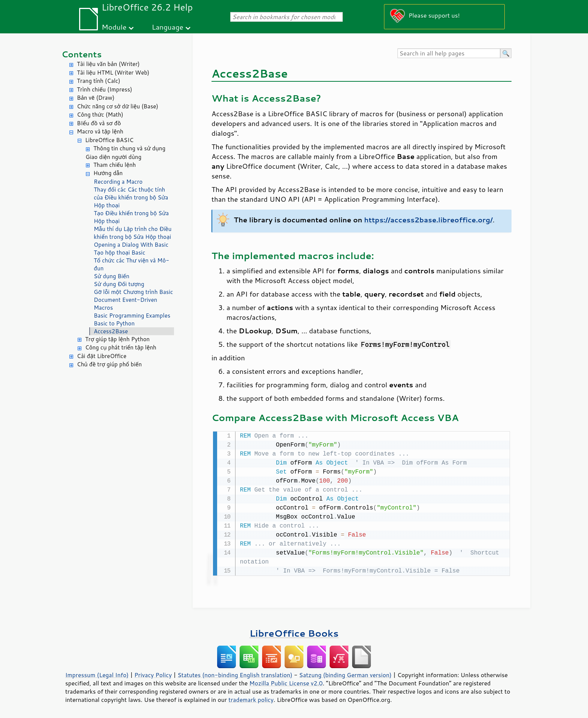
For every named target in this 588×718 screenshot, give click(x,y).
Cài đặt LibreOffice (102, 356)
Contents (82, 54)
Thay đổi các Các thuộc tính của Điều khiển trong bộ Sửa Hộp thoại (131, 197)
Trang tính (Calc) (99, 81)
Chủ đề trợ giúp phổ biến (109, 364)
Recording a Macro (118, 182)
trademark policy (251, 699)
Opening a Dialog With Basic (131, 245)
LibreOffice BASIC (109, 140)
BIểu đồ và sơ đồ (99, 123)
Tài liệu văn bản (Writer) (108, 64)
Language (168, 27)
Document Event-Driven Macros (125, 304)
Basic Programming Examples (132, 316)
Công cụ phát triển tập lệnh (121, 347)
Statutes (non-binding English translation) (235, 674)
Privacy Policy (153, 674)
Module (114, 27)
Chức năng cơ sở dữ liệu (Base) (118, 106)
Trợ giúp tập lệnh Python (117, 339)
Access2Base (111, 331)
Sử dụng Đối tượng (119, 284)
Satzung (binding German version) (346, 674)
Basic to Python (114, 323)
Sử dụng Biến (112, 276)
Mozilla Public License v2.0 (286, 682)
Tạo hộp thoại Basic (119, 253)
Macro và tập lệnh (100, 131)
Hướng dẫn (108, 173)
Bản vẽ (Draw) (96, 98)
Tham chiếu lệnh (115, 165)
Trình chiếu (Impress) (104, 89)
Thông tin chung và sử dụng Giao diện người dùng (125, 153)
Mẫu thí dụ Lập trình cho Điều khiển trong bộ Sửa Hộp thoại (133, 233)
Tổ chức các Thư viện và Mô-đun (131, 264)
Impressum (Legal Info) (97, 674)
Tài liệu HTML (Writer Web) (113, 73)
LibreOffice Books (294, 632)
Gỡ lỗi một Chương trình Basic (133, 292)
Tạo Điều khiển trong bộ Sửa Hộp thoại (131, 217)
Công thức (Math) (100, 115)
